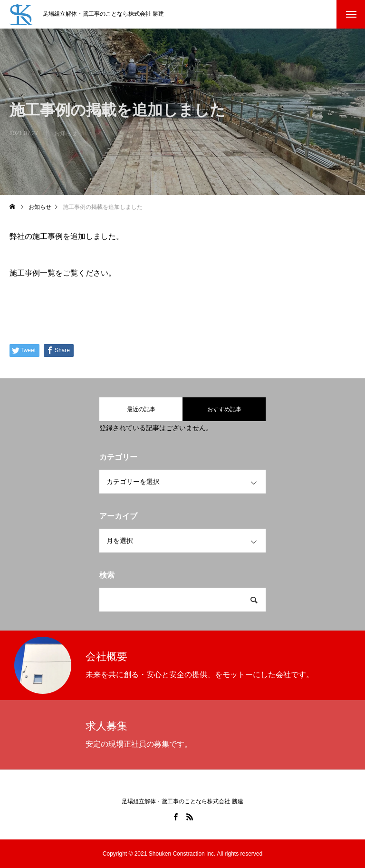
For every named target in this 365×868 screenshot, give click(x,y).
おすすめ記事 (224, 409)
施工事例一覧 (32, 273)
